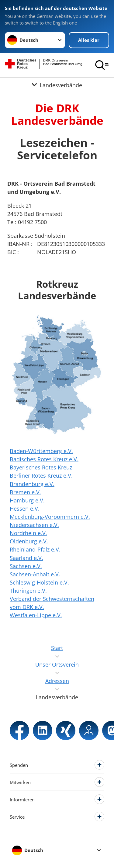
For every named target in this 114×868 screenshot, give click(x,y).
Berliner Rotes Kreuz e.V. (41, 475)
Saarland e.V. (26, 558)
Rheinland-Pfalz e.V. (35, 549)
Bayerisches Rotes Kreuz (41, 467)
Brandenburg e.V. (32, 484)
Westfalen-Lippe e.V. (36, 615)
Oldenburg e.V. (29, 541)
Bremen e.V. (25, 492)
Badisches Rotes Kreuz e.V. (44, 459)
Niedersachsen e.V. (34, 525)
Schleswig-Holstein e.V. (39, 582)
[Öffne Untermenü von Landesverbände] (57, 85)
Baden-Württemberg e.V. (41, 451)
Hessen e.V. (25, 509)
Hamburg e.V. (27, 500)
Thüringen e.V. (28, 591)
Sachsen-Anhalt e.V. (35, 574)
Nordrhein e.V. (28, 533)
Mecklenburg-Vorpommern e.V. (50, 517)
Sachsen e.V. (26, 566)
